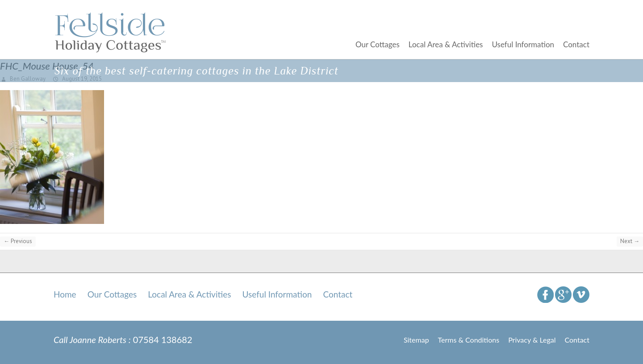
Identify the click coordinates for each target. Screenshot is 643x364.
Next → (630, 241)
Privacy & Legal (532, 340)
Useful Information (523, 44)
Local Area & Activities (446, 44)
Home (65, 294)
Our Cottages (378, 44)
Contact (576, 44)
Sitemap (416, 340)
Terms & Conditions (469, 340)
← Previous (18, 241)
